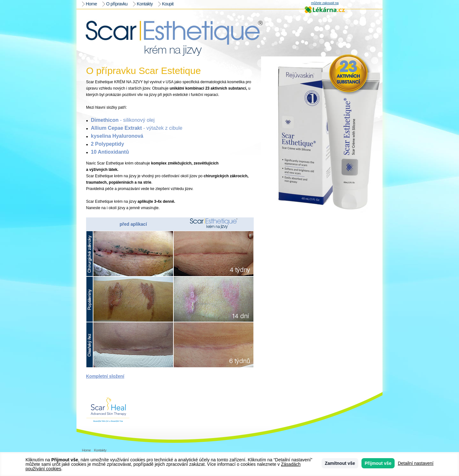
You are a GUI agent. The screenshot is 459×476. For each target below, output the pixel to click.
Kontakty (145, 4)
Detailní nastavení (416, 463)
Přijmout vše (378, 463)
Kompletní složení (105, 376)
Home (91, 4)
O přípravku (117, 4)
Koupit (168, 4)
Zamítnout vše (340, 463)
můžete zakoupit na (325, 3)
